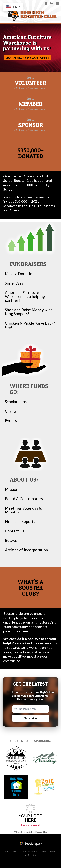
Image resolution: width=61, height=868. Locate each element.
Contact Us (15, 531)
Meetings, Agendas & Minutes (23, 510)
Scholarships (16, 402)
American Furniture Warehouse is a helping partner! (25, 296)
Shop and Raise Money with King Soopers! (29, 312)
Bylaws (11, 540)
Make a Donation (20, 274)
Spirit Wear (15, 283)
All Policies (31, 855)
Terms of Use (12, 852)
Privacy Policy (30, 852)
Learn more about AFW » (27, 58)
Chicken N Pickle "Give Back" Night (30, 325)
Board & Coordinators (24, 499)
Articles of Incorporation (26, 550)
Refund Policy (48, 852)
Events (11, 420)
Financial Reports (20, 521)
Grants (11, 411)
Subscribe (30, 718)
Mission (12, 489)
